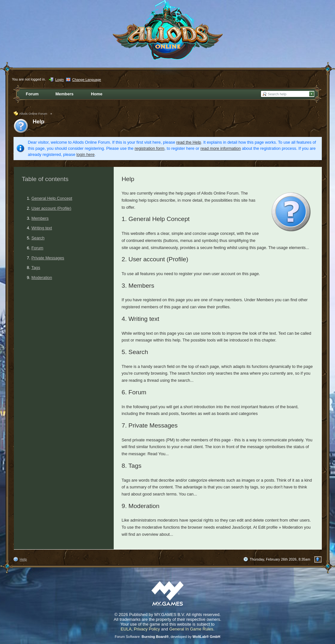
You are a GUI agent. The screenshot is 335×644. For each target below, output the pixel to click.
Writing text (42, 228)
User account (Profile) (52, 208)
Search (38, 238)
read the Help (189, 142)
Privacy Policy (147, 629)
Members (40, 218)
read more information (220, 148)
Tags (36, 268)
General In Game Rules (191, 629)
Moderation (42, 278)
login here (85, 154)
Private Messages (48, 258)
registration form (149, 148)
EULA (126, 629)
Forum (38, 248)
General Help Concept (52, 198)
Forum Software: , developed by (167, 637)
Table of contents (45, 179)
